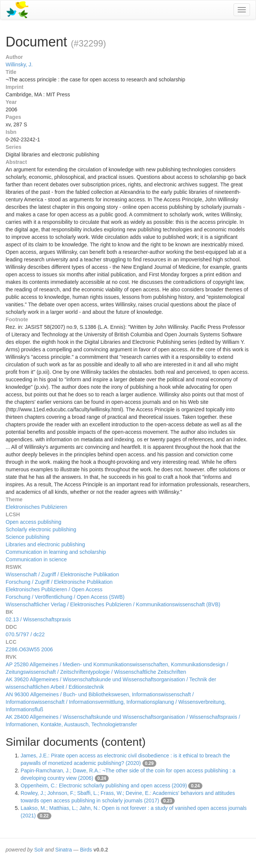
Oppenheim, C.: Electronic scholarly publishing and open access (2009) (104, 786)
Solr (39, 850)
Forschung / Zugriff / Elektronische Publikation (59, 582)
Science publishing (28, 537)
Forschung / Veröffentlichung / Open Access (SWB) (65, 597)
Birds (86, 850)
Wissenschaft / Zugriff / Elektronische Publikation (62, 574)
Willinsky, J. (19, 64)
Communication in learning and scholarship (56, 552)
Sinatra (63, 850)
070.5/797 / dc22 (25, 634)
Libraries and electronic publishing (45, 544)
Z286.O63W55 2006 (29, 649)
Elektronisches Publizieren (36, 507)
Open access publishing (34, 522)
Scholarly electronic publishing (41, 529)
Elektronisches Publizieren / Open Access (54, 589)
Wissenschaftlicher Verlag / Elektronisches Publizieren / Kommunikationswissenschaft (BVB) (113, 604)
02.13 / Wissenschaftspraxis (38, 619)
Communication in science (36, 559)
